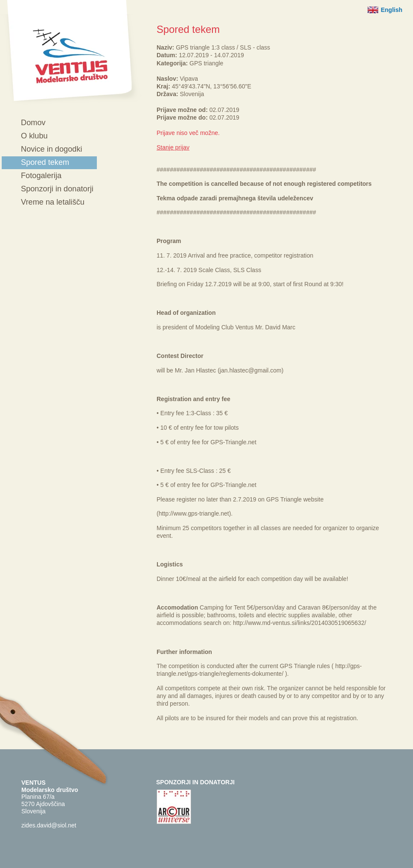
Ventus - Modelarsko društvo (71, 52)
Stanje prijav (173, 147)
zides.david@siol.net (49, 825)
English (391, 10)
